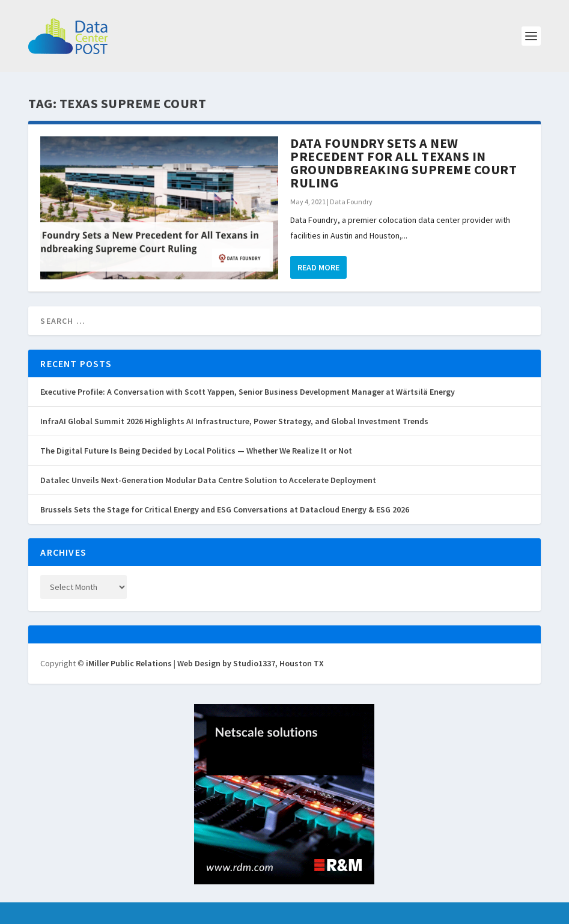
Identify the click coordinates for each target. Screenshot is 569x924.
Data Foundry (351, 202)
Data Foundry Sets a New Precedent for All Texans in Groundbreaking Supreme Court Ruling (403, 163)
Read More (318, 267)
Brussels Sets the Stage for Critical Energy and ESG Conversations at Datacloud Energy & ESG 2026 (225, 509)
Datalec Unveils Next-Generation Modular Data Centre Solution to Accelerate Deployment (208, 480)
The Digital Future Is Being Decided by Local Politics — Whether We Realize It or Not (196, 451)
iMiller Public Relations (129, 663)
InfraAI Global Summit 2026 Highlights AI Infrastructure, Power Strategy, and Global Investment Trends (234, 421)
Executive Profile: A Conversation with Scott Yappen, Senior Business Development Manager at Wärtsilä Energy (248, 392)
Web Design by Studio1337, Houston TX (251, 663)
